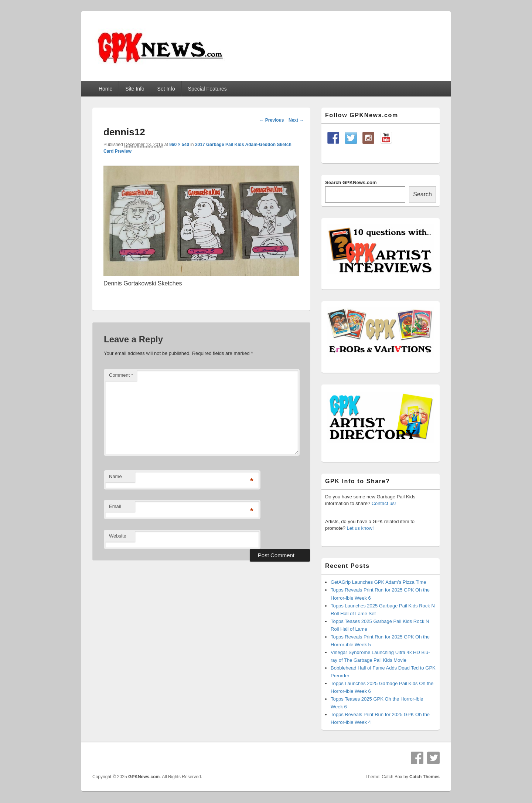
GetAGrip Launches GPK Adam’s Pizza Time (378, 582)
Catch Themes (424, 777)
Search (422, 194)
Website (118, 536)
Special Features (207, 89)
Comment (121, 375)
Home (105, 89)
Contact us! (384, 503)
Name (115, 476)
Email (115, 506)
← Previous (272, 120)
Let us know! (360, 528)
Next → (296, 120)
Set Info (166, 89)
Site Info (135, 89)
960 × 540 (179, 145)
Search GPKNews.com (351, 182)
